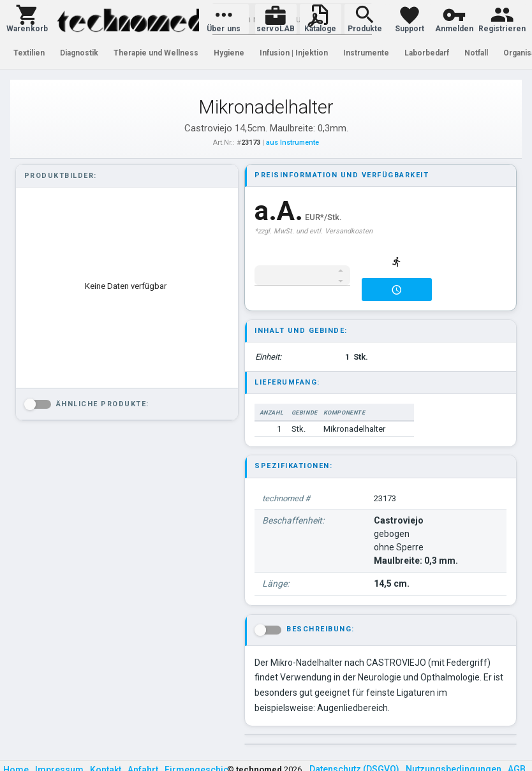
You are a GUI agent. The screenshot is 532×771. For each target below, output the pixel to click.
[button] (27, 19)
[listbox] (126, 286)
